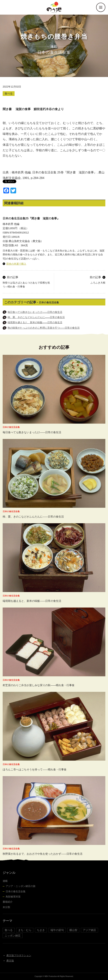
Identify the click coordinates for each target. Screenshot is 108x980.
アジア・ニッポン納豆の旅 (21, 886)
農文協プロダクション (19, 955)
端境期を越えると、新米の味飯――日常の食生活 (35, 322)
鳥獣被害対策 (13, 897)
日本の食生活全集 (16, 891)
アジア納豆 (89, 930)
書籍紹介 (8, 902)
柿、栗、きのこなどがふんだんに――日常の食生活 (36, 317)
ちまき (41, 930)
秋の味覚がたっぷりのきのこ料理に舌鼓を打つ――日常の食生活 (44, 328)
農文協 (10, 961)
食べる (9, 93)
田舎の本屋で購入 (16, 264)
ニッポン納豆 (13, 936)
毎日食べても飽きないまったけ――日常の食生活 (35, 312)
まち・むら (25, 930)
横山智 (73, 930)
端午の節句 (57, 930)
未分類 (6, 907)
